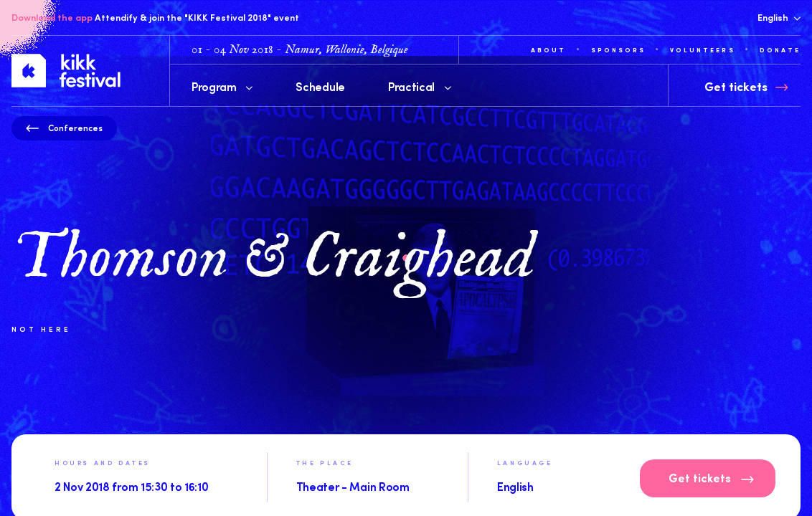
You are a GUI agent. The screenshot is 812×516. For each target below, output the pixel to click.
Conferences (64, 128)
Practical (420, 86)
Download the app (52, 17)
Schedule (320, 86)
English (779, 17)
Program (222, 86)
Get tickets (711, 479)
